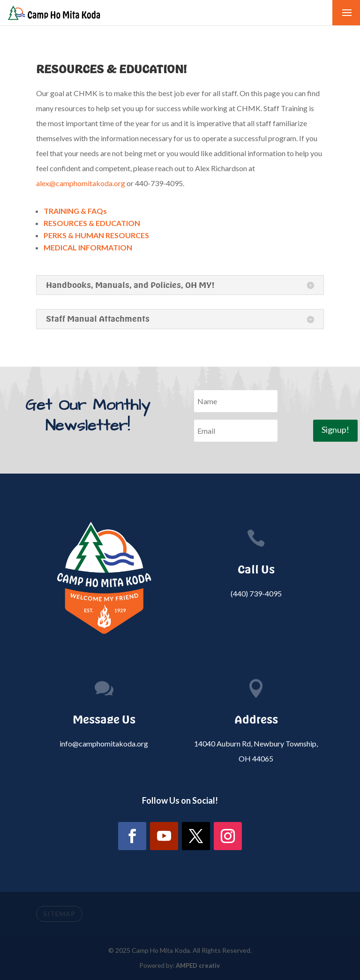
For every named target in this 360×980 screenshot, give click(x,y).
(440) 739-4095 (256, 593)
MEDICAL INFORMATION (88, 247)
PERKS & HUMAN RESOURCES (96, 235)
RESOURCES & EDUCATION (92, 223)
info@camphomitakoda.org (104, 743)
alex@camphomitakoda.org (81, 183)
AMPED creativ (198, 965)
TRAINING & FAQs (75, 211)
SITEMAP (59, 914)
